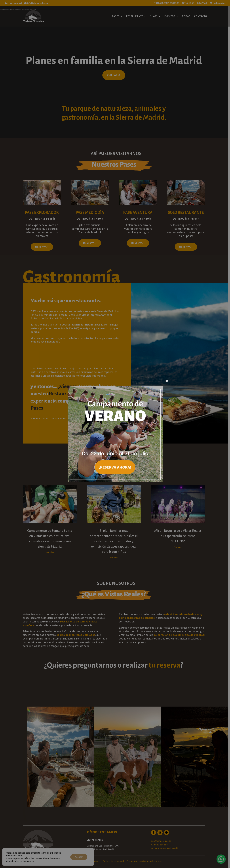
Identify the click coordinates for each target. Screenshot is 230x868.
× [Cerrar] (167, 381)
